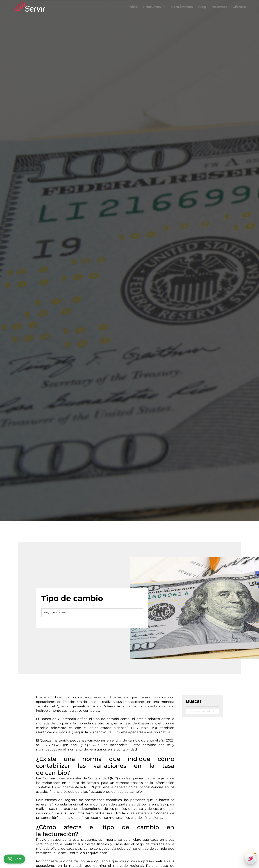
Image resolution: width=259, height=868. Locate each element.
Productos (152, 7)
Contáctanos (182, 7)
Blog (202, 7)
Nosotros (219, 7)
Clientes (239, 7)
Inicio (133, 7)
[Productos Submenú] (164, 7)
